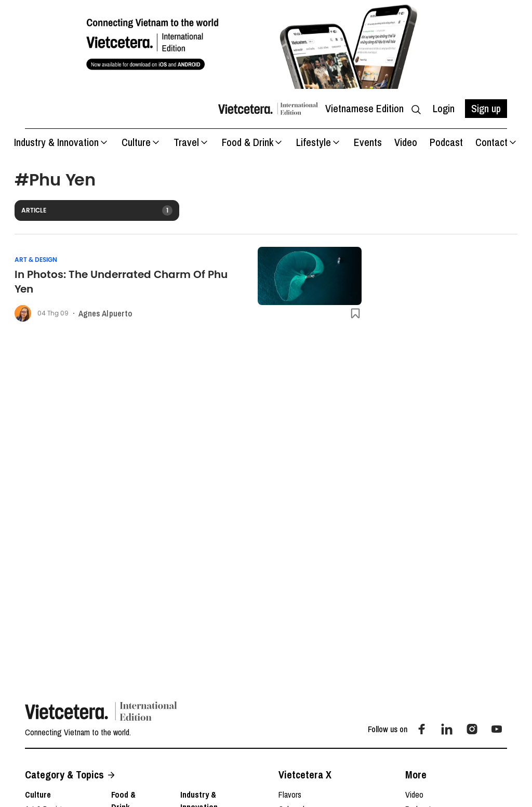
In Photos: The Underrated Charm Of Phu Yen (121, 282)
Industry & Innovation (62, 142)
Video (406, 142)
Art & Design (36, 260)
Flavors (290, 795)
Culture (141, 142)
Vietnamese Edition (364, 108)
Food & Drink (253, 142)
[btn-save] (355, 313)
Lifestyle (319, 142)
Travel (191, 142)
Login (444, 108)
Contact (497, 142)
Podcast (446, 142)
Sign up (486, 108)
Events (368, 142)
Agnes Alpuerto (105, 313)
